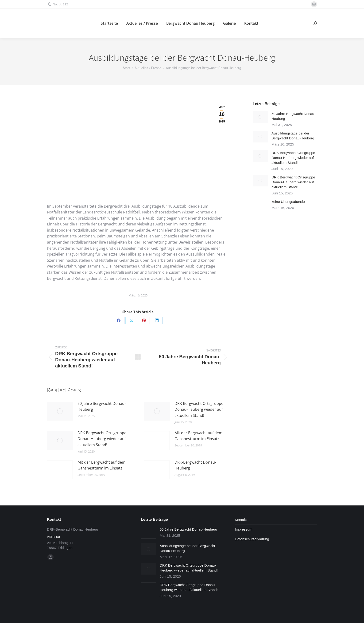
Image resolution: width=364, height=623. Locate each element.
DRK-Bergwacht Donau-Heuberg (195, 465)
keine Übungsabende (288, 202)
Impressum (244, 529)
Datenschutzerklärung (252, 539)
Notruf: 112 (57, 4)
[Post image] (60, 411)
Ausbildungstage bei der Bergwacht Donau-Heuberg (293, 136)
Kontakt (241, 520)
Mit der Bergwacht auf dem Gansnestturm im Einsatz (198, 436)
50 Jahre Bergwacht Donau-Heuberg (102, 406)
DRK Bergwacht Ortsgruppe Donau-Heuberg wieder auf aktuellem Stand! (199, 409)
